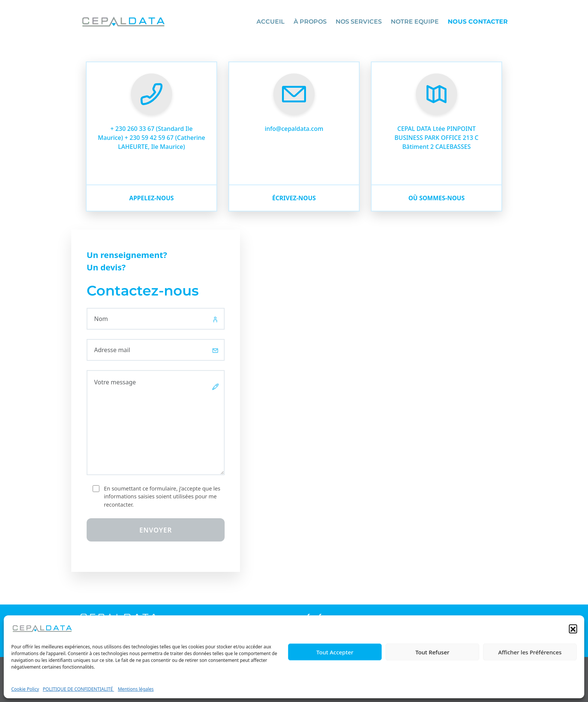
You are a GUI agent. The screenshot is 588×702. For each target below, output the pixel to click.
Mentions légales (136, 689)
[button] (573, 628)
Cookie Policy (25, 689)
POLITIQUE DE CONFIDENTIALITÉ (78, 689)
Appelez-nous (152, 198)
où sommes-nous (436, 198)
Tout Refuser (433, 652)
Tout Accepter (335, 652)
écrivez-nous (294, 198)
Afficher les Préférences (530, 652)
